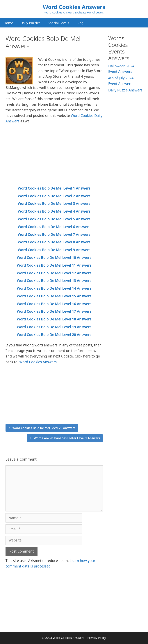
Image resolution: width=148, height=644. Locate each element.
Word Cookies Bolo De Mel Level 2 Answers (54, 196)
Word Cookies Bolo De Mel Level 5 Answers (54, 219)
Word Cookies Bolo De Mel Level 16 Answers (54, 304)
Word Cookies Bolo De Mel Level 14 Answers (54, 288)
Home (8, 23)
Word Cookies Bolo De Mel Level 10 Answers (54, 258)
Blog (80, 23)
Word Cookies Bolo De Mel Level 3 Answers (54, 204)
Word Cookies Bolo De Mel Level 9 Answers (54, 250)
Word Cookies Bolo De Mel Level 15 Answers (54, 296)
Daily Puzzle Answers (125, 90)
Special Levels (58, 23)
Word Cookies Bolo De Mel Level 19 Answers (54, 327)
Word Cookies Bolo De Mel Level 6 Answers (54, 227)
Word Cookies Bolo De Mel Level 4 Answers (54, 211)
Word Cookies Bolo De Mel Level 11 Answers (54, 265)
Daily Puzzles (30, 23)
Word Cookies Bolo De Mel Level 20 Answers (54, 335)
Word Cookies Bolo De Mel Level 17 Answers (54, 311)
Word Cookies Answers (74, 7)
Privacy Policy (97, 638)
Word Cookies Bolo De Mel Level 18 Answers (54, 319)
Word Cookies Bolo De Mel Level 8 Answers (54, 242)
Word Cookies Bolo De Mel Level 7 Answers (54, 235)
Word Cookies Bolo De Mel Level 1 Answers (54, 188)
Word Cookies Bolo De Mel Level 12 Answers (54, 273)
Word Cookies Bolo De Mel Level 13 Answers (54, 281)
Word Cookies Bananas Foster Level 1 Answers (67, 438)
